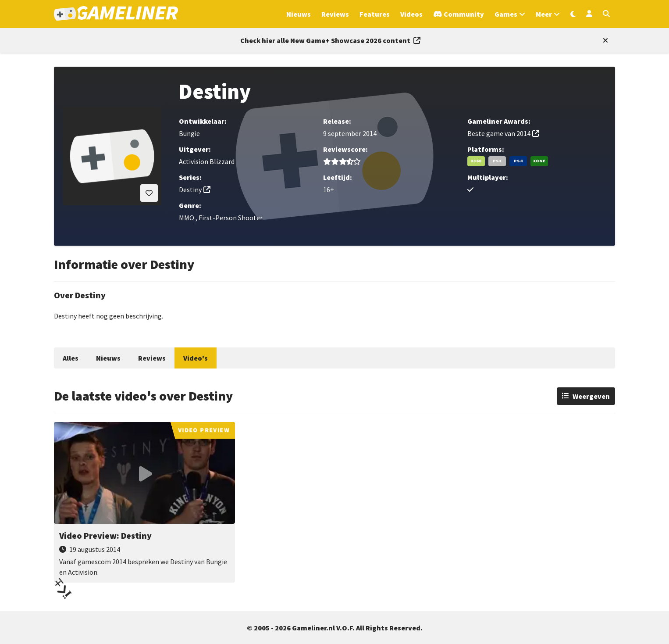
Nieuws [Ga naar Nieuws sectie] (299, 14)
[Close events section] (604, 40)
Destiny (190, 190)
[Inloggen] (589, 14)
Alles (71, 358)
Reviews (152, 358)
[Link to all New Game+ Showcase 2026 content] (330, 40)
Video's (196, 358)
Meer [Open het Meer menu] (544, 14)
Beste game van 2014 (499, 133)
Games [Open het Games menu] (506, 14)
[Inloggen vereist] (149, 193)
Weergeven (591, 396)
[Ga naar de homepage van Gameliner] (116, 14)
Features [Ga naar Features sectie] (375, 14)
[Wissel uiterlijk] (573, 14)
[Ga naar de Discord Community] (459, 14)
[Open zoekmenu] (606, 14)
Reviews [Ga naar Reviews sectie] (335, 14)
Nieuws (108, 358)
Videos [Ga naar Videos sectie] (411, 14)
